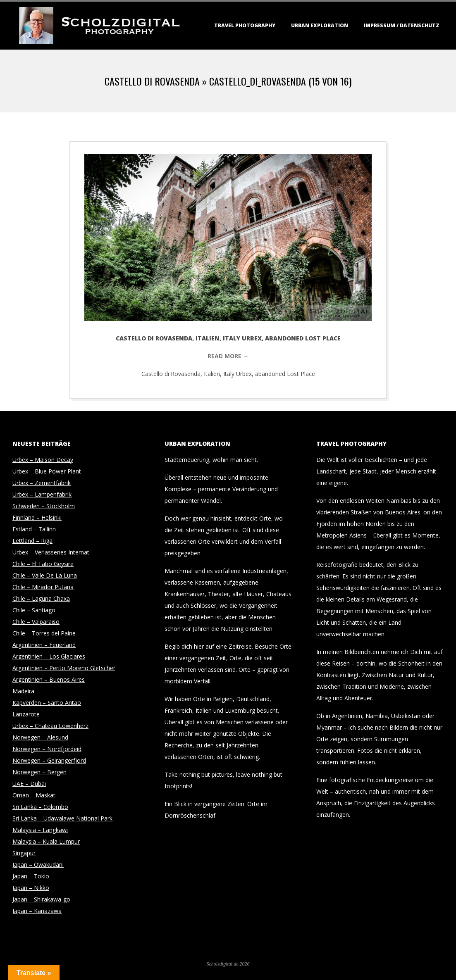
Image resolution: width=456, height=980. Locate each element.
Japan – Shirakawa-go (41, 899)
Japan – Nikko (31, 888)
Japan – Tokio (31, 876)
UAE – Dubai (29, 784)
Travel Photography (245, 25)
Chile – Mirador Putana (43, 587)
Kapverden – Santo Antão (47, 703)
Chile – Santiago (34, 610)
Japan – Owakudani (38, 865)
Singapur (24, 853)
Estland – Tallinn (34, 529)
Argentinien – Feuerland (44, 645)
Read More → (228, 356)
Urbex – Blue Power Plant (47, 471)
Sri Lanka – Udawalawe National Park (62, 818)
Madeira (23, 691)
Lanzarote (26, 714)
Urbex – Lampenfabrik (42, 494)
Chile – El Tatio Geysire (43, 564)
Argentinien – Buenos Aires (49, 679)
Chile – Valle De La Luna (45, 575)
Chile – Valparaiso (36, 622)
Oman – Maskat (34, 795)
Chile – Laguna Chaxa (41, 598)
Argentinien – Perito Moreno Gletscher (64, 668)
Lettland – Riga (32, 541)
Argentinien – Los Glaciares (49, 656)
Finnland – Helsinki (37, 517)
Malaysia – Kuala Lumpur (46, 841)
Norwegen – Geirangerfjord (49, 760)
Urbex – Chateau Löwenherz (50, 726)
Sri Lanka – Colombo (40, 807)
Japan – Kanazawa (37, 911)
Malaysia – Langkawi (40, 830)
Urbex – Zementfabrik (42, 483)
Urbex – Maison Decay (43, 460)
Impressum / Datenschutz (402, 25)
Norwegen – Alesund (40, 737)
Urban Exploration (320, 25)
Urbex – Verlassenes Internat (51, 552)
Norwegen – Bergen (39, 772)
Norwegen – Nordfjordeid (47, 749)
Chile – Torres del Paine (44, 633)
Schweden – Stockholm (44, 506)
